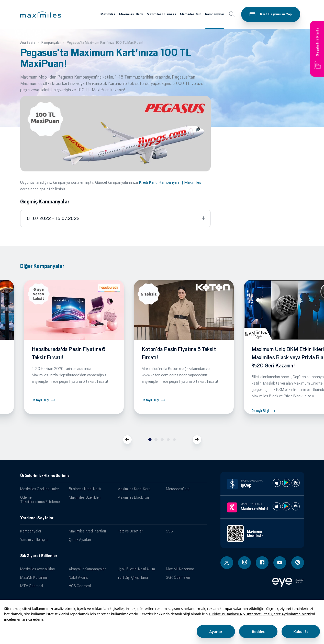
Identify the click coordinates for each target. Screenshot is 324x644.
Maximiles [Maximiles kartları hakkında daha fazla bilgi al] (108, 14)
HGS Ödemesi (80, 586)
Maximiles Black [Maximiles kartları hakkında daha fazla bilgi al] (131, 14)
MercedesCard (178, 489)
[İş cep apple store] (277, 483)
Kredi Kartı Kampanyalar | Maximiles (170, 182)
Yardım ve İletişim (34, 539)
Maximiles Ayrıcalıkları (37, 569)
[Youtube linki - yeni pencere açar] (280, 563)
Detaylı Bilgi (40, 400)
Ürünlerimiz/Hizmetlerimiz (45, 476)
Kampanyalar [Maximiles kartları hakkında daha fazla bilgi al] (215, 14)
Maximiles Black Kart (134, 497)
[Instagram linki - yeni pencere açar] (244, 563)
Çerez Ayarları (80, 539)
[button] (41, 15)
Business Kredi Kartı (85, 489)
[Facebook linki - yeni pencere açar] (262, 563)
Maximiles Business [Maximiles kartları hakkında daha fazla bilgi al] (161, 14)
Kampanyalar (31, 531)
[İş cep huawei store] (296, 483)
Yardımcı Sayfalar (37, 518)
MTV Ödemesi (32, 586)
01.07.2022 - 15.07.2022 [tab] (53, 219)
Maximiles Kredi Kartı (134, 489)
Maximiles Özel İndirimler (40, 489)
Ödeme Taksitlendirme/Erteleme (40, 499)
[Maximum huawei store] (296, 506)
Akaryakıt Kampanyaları (88, 569)
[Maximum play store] (286, 506)
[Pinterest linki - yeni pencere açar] (298, 563)
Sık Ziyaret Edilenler (39, 556)
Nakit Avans (78, 577)
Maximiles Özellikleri (85, 497)
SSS (169, 531)
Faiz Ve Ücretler (130, 531)
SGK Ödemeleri (178, 577)
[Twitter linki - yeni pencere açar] (227, 563)
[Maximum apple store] (277, 506)
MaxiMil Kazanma (180, 569)
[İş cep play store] (286, 483)
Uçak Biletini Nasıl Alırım (136, 569)
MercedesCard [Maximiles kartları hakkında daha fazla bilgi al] (191, 14)
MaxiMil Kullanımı (34, 577)
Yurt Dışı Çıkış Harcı (133, 577)
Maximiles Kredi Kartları (87, 531)
